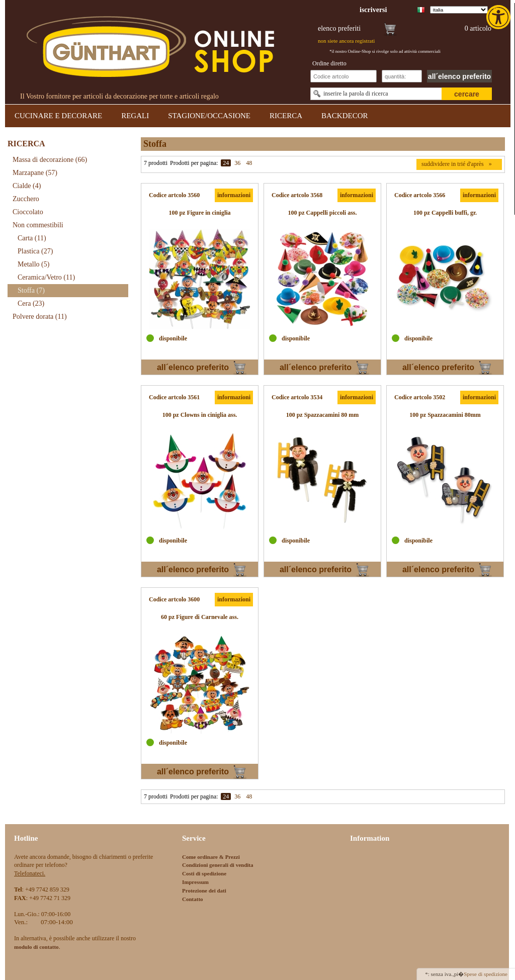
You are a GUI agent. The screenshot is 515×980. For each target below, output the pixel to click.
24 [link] (226, 163)
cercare (467, 94)
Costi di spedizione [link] (204, 873)
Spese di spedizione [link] (486, 974)
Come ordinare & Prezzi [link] (211, 857)
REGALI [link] (135, 116)
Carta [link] (32, 238)
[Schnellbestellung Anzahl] (402, 76)
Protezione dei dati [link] (204, 890)
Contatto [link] (193, 899)
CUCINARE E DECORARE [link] (58, 116)
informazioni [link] (234, 195)
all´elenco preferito (459, 76)
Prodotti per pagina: (194, 163)
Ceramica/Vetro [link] (46, 277)
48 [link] (249, 163)
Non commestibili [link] (38, 225)
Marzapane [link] (35, 173)
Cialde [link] (27, 186)
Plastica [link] (35, 251)
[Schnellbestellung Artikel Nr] (344, 76)
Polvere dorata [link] (40, 317)
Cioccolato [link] (28, 212)
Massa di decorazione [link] (50, 160)
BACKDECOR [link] (345, 116)
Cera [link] (31, 303)
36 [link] (237, 163)
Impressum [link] (195, 882)
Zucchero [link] (26, 199)
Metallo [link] (33, 264)
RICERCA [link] (286, 116)
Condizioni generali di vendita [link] (218, 865)
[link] (499, 17)
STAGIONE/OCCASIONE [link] (209, 116)
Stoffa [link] (31, 290)
